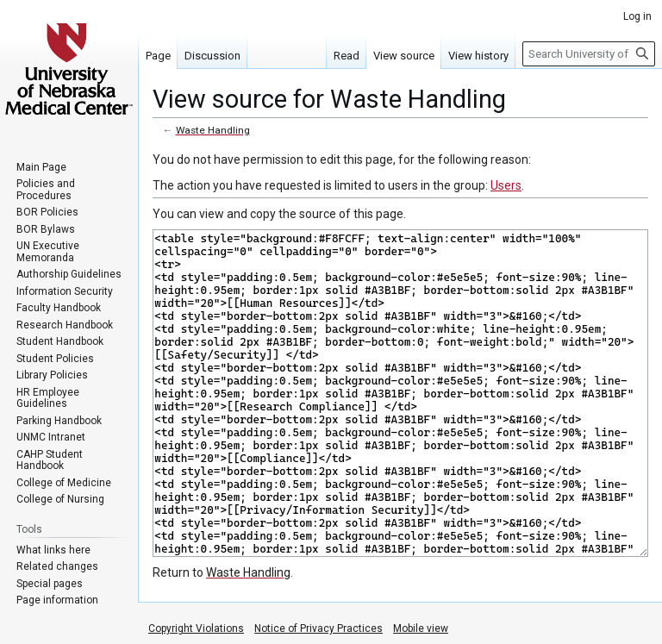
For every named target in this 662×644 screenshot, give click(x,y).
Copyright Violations (196, 628)
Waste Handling (213, 130)
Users (506, 185)
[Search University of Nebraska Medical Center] (589, 54)
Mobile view (421, 628)
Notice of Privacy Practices (319, 628)
